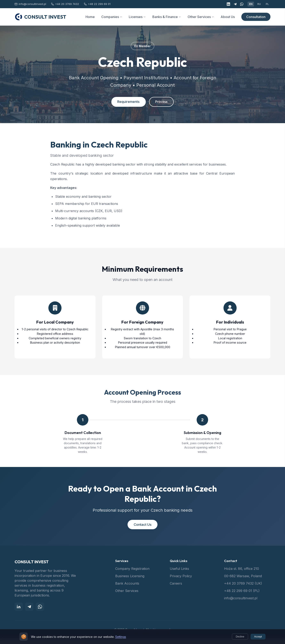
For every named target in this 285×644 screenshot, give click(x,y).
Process (163, 102)
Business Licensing (130, 582)
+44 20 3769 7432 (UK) (243, 589)
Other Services (127, 596)
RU (259, 4)
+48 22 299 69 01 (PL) (242, 596)
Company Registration (132, 574)
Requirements (127, 102)
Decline (237, 637)
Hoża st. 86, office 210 (242, 574)
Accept (257, 637)
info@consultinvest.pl (241, 604)
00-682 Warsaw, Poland (243, 582)
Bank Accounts (127, 589)
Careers (176, 589)
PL (267, 4)
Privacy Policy (181, 582)
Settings (121, 637)
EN (251, 4)
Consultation (256, 17)
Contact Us (142, 530)
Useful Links (179, 574)
